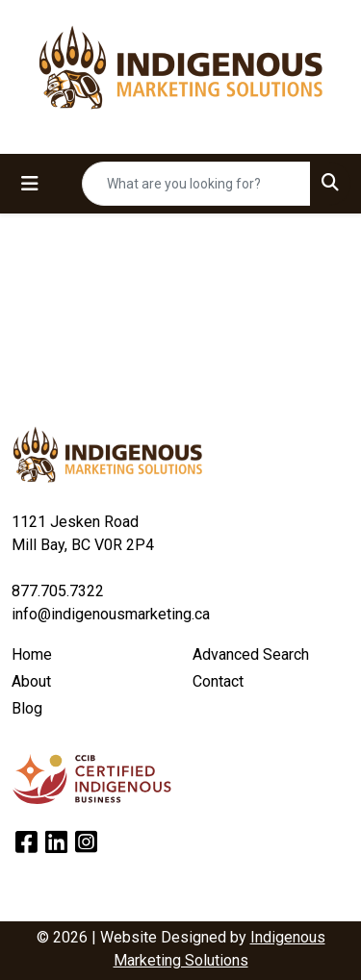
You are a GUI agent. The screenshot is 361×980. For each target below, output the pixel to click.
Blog (27, 708)
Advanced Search (251, 654)
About (31, 681)
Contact (218, 681)
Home (32, 654)
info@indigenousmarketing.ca (111, 614)
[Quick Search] (196, 184)
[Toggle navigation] (30, 184)
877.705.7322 (58, 591)
